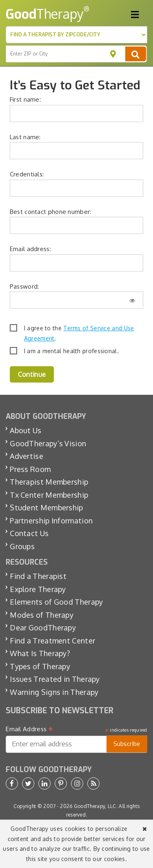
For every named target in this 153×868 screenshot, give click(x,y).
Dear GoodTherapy (43, 628)
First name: (25, 99)
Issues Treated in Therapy (55, 679)
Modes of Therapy (42, 615)
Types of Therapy (40, 666)
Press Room (30, 469)
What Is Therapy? (40, 653)
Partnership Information (51, 521)
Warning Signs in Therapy (54, 692)
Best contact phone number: (51, 212)
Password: (24, 286)
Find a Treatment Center (52, 641)
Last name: (25, 137)
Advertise (27, 456)
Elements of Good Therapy (56, 602)
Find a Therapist (38, 576)
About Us (25, 430)
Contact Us (29, 533)
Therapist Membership (49, 482)
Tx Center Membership (49, 495)
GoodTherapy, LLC (95, 806)
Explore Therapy (38, 589)
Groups (22, 546)
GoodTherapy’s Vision (48, 443)
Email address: (30, 249)
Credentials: (27, 174)
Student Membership (46, 507)
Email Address (30, 729)
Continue (32, 374)
